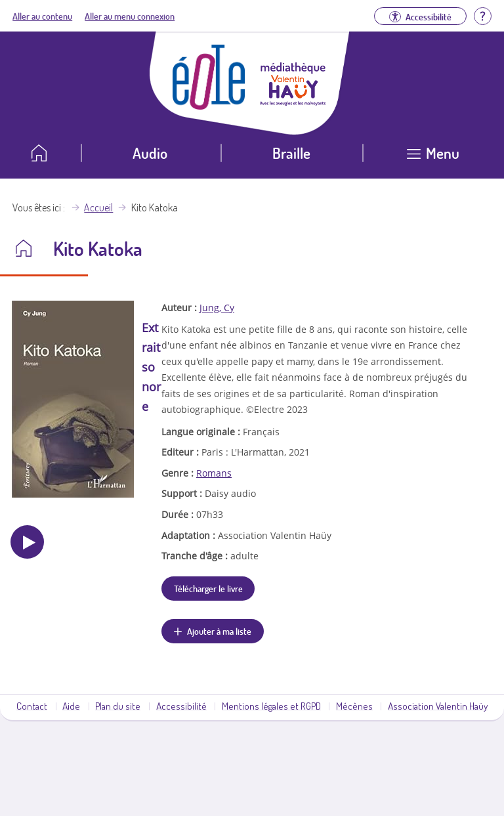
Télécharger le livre (208, 588)
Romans (214, 473)
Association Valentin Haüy (438, 706)
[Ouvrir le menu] (433, 158)
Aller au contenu (42, 16)
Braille (291, 153)
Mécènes (354, 706)
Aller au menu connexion (130, 16)
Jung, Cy (217, 308)
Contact (32, 706)
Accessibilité (181, 706)
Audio (150, 153)
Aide (71, 706)
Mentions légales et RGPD (271, 706)
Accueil (98, 207)
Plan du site (118, 706)
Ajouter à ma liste (219, 631)
